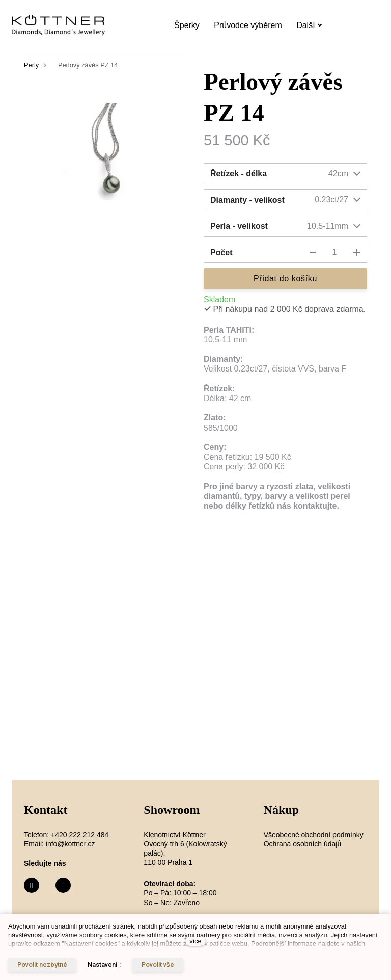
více (195, 941)
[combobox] (320, 174)
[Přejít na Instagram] (63, 885)
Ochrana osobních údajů (303, 844)
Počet (221, 253)
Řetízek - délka (239, 174)
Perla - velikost (239, 226)
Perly (31, 65)
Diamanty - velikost (247, 200)
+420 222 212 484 (80, 835)
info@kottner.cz (71, 844)
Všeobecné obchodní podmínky (314, 835)
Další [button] (309, 25)
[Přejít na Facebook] (32, 885)
